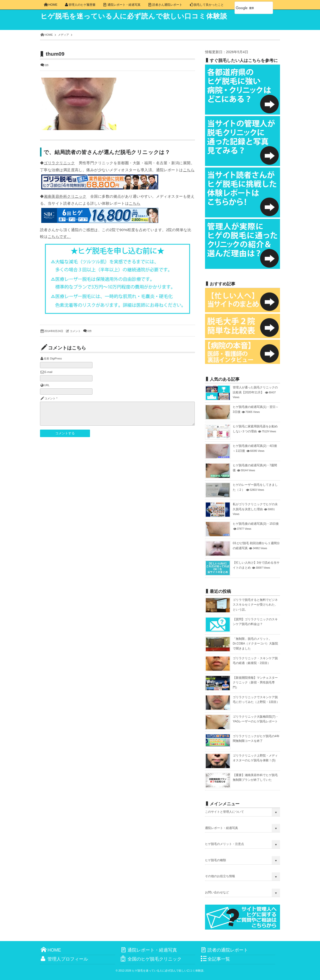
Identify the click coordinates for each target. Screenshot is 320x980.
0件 (47, 65)
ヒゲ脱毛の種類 (215, 860)
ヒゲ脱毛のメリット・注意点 (224, 844)
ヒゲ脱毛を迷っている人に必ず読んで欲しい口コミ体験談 (138, 16)
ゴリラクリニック (59, 163)
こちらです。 (59, 237)
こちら (189, 170)
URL (47, 385)
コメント (75, 331)
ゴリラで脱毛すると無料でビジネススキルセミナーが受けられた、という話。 (255, 605)
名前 (46, 358)
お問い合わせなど (217, 892)
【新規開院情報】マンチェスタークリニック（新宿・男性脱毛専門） (255, 683)
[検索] (248, 8)
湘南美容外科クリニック (65, 196)
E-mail (48, 372)
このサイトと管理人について (224, 812)
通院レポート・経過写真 (221, 828)
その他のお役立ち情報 (220, 876)
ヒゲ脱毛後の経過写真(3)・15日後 (256, 524)
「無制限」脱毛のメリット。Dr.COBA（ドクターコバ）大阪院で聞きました (255, 644)
